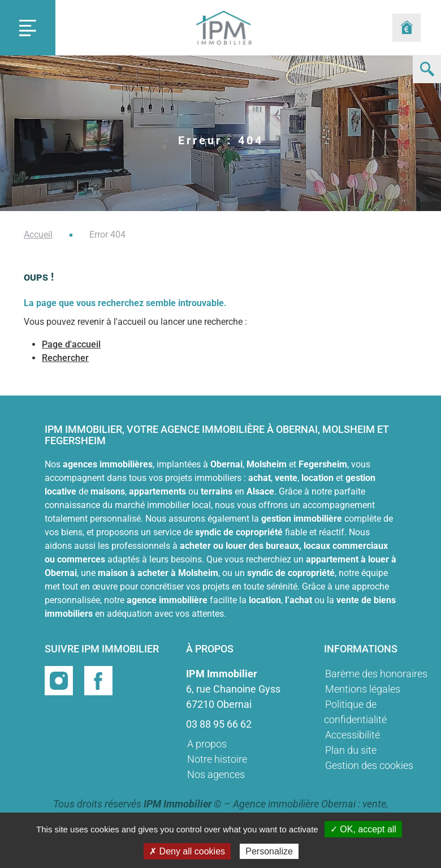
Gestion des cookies (369, 765)
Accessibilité (353, 735)
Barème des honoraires (376, 674)
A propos (207, 744)
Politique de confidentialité (355, 712)
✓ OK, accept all (363, 829)
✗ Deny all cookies (187, 851)
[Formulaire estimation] (407, 28)
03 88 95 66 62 (219, 724)
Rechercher (65, 358)
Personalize (269, 851)
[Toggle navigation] (28, 28)
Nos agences (216, 774)
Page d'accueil (71, 344)
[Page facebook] (98, 680)
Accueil (38, 235)
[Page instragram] (60, 680)
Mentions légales (363, 689)
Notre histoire (217, 759)
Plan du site (351, 750)
